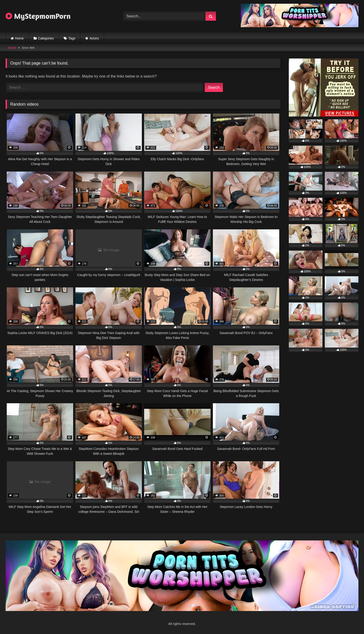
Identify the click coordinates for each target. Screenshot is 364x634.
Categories (46, 38)
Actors (94, 38)
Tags (72, 38)
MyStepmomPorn (38, 16)
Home (19, 38)
